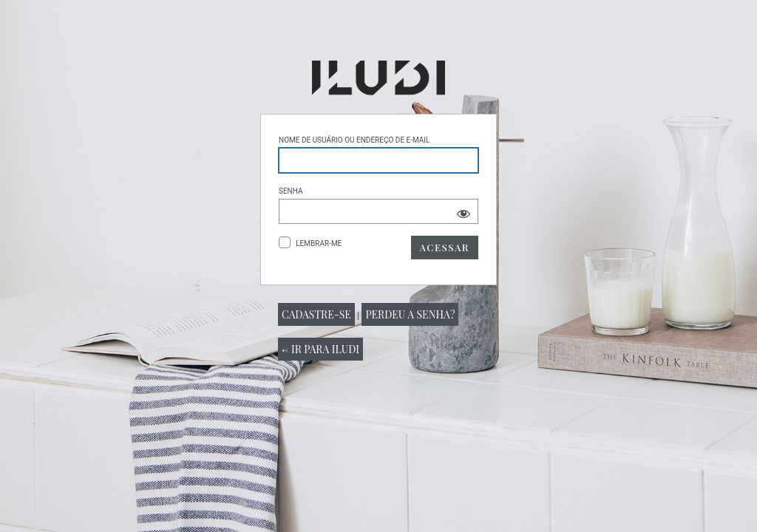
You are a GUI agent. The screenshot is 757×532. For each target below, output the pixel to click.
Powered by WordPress (378, 78)
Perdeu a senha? (410, 314)
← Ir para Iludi (320, 349)
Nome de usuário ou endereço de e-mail (354, 140)
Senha (291, 191)
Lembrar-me (319, 243)
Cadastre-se (316, 314)
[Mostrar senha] (464, 214)
